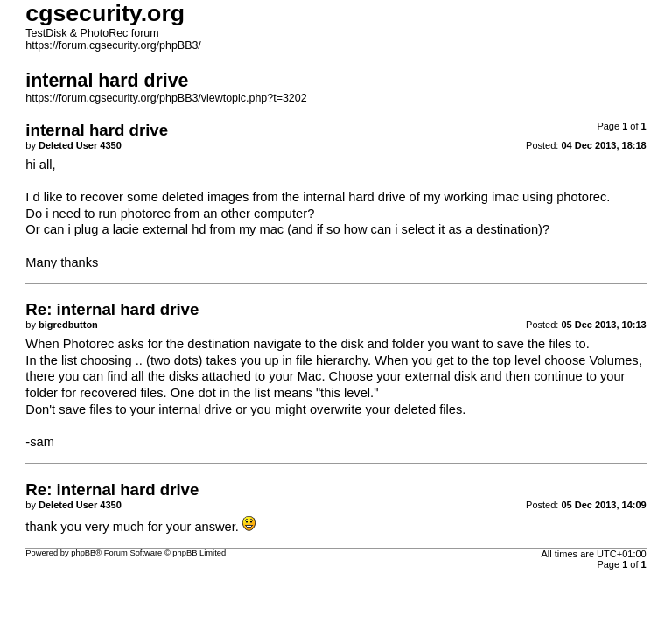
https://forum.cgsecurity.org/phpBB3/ (113, 45)
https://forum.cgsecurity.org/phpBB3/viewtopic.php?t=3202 (166, 98)
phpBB (83, 553)
